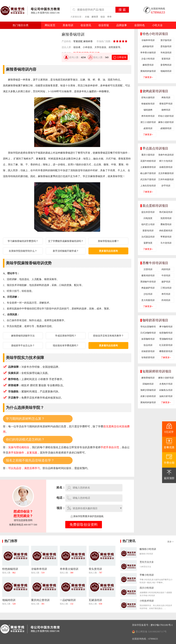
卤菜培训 (148, 128)
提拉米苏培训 (148, 212)
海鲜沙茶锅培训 (148, 390)
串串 (109, 17)
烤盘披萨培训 (148, 288)
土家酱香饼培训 (148, 167)
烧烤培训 (166, 110)
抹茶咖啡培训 (148, 339)
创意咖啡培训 (166, 333)
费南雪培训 (166, 224)
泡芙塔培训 (166, 218)
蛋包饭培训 (166, 46)
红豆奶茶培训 (166, 345)
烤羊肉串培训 (148, 116)
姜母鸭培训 (166, 65)
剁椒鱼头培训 (166, 390)
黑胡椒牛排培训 (148, 282)
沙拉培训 (148, 294)
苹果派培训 (166, 237)
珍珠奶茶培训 (148, 357)
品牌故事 (122, 25)
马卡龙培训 (166, 243)
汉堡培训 (148, 269)
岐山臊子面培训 (148, 173)
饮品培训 (148, 345)
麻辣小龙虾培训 (166, 122)
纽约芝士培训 (148, 224)
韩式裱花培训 (166, 212)
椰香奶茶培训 (166, 351)
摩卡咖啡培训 (166, 327)
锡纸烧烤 (148, 110)
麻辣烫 (95, 17)
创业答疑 (104, 25)
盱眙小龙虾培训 (166, 116)
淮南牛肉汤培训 (166, 155)
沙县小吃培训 (148, 59)
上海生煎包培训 (148, 186)
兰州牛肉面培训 (166, 179)
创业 (103, 17)
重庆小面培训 (148, 155)
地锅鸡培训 (166, 71)
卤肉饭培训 (148, 46)
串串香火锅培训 (148, 53)
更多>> (171, 542)
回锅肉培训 (148, 384)
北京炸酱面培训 (166, 173)
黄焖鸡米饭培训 (148, 71)
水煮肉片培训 (166, 384)
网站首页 (50, 25)
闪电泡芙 (148, 218)
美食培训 (68, 25)
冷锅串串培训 (148, 40)
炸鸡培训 (166, 300)
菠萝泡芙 (148, 243)
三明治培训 (166, 288)
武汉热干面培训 (148, 179)
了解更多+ (148, 77)
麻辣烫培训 (148, 65)
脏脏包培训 (148, 231)
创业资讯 (86, 25)
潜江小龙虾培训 (148, 122)
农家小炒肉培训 (148, 396)
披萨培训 (166, 282)
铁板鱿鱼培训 (148, 104)
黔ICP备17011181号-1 (162, 625)
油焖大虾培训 (166, 396)
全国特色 (139, 25)
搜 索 (122, 10)
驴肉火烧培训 (148, 98)
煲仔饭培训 (166, 40)
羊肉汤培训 (166, 53)
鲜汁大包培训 (166, 161)
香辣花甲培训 (166, 104)
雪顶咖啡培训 (166, 339)
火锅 (87, 17)
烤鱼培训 (166, 98)
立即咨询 (120, 57)
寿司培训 (166, 294)
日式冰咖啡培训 (148, 333)
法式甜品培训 (148, 237)
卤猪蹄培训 (166, 128)
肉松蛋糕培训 (166, 231)
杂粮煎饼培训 (166, 167)
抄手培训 (166, 186)
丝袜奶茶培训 (148, 351)
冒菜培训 (166, 59)
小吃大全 (157, 25)
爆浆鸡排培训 (148, 276)
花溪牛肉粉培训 (148, 161)
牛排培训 (166, 276)
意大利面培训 (148, 300)
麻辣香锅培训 (148, 378)
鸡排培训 (166, 269)
